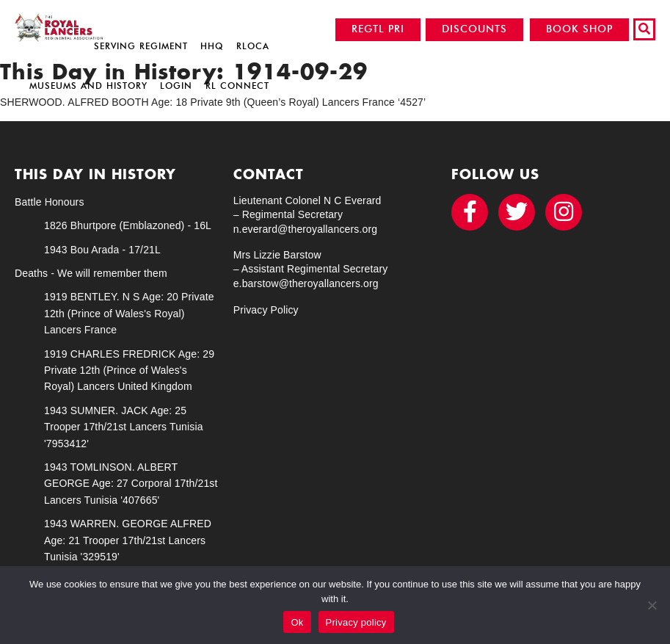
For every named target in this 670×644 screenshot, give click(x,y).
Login (176, 86)
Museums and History (88, 86)
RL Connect (237, 86)
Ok (297, 622)
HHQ (212, 46)
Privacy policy (356, 622)
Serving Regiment (141, 46)
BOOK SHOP (579, 29)
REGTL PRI (378, 29)
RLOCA (253, 46)
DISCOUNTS (474, 29)
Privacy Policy (266, 310)
